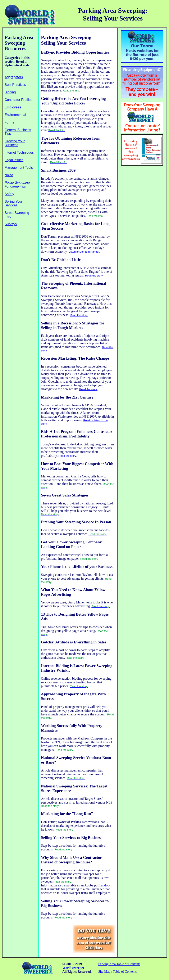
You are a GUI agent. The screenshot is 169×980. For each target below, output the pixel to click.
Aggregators (14, 77)
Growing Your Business (15, 143)
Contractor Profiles (19, 100)
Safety (9, 194)
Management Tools (19, 168)
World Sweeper (73, 968)
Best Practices (15, 85)
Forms (9, 122)
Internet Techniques (19, 152)
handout (105, 885)
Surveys (11, 224)
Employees (13, 107)
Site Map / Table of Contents (117, 972)
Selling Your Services (13, 203)
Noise (9, 175)
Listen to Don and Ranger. (84, 252)
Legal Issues (14, 160)
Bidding (10, 92)
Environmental (15, 115)
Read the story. (94, 276)
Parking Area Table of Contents (119, 964)
